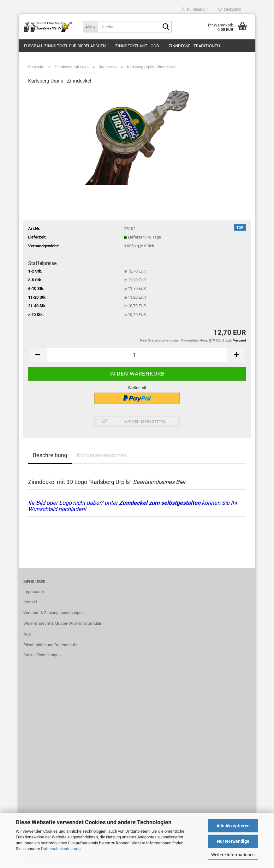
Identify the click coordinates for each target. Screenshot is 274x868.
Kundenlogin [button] (195, 9)
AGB (27, 638)
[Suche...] (90, 27)
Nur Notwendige (233, 841)
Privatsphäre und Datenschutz (50, 648)
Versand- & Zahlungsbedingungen (54, 616)
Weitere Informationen (233, 855)
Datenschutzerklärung (61, 849)
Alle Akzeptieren (233, 826)
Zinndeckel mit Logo (137, 46)
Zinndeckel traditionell (195, 46)
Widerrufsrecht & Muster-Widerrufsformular (62, 627)
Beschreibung (50, 459)
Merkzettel (230, 9)
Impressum (34, 595)
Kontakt (30, 606)
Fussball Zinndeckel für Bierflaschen (65, 46)
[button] (38, 358)
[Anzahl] (137, 358)
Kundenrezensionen (102, 459)
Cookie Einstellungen (42, 658)
